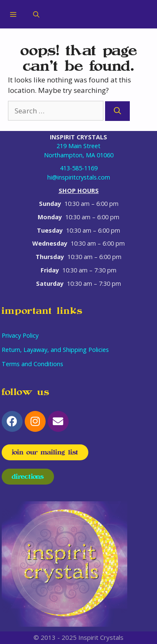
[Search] (117, 111)
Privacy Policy (20, 335)
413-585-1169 (79, 168)
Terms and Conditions (32, 364)
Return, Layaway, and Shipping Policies (55, 350)
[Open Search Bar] (36, 14)
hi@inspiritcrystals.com (79, 177)
